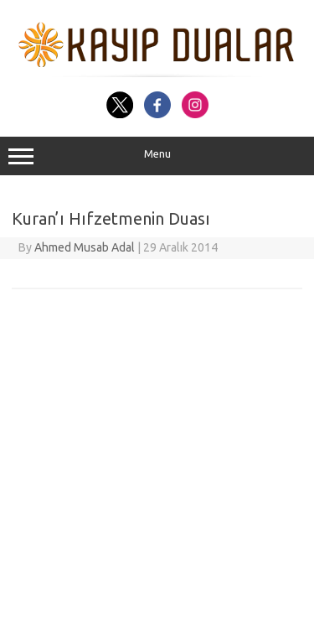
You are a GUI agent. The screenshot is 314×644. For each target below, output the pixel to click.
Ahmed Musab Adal (85, 247)
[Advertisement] (157, 478)
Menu (157, 156)
